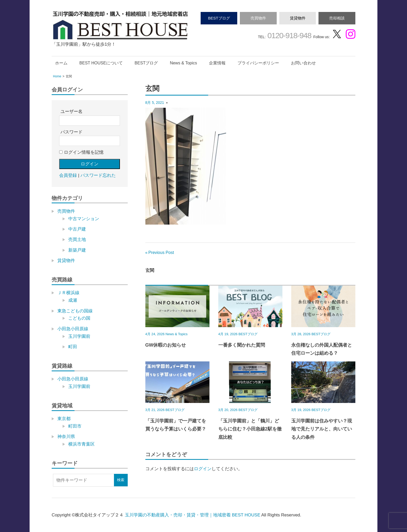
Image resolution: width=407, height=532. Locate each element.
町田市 (75, 426)
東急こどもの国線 (75, 311)
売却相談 (337, 18)
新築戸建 (77, 250)
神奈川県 (66, 437)
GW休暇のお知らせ (166, 345)
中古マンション (84, 219)
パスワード (72, 132)
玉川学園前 (79, 336)
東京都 (64, 419)
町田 (73, 347)
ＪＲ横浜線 (68, 293)
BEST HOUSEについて (101, 63)
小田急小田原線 (73, 329)
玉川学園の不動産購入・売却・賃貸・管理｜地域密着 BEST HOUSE (193, 515)
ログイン (203, 469)
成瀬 (73, 300)
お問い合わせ (303, 63)
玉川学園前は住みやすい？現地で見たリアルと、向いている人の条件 (322, 429)
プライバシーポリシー (258, 63)
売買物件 (258, 18)
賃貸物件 (298, 18)
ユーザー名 (72, 112)
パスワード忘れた (98, 175)
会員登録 (68, 175)
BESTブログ (219, 18)
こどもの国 (79, 318)
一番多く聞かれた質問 (242, 345)
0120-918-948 (288, 35)
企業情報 (217, 63)
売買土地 (77, 240)
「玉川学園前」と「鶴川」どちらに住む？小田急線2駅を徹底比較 (250, 429)
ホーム (61, 63)
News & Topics (183, 63)
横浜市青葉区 (82, 444)
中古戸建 (77, 229)
